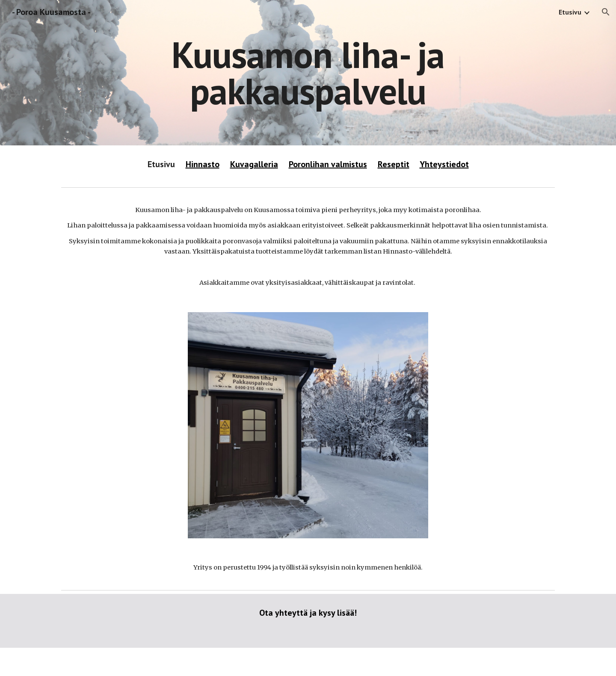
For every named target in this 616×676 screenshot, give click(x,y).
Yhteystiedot (444, 164)
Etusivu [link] (570, 12)
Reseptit (394, 164)
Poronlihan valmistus (328, 164)
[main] (308, 73)
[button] (606, 12)
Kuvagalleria (254, 164)
